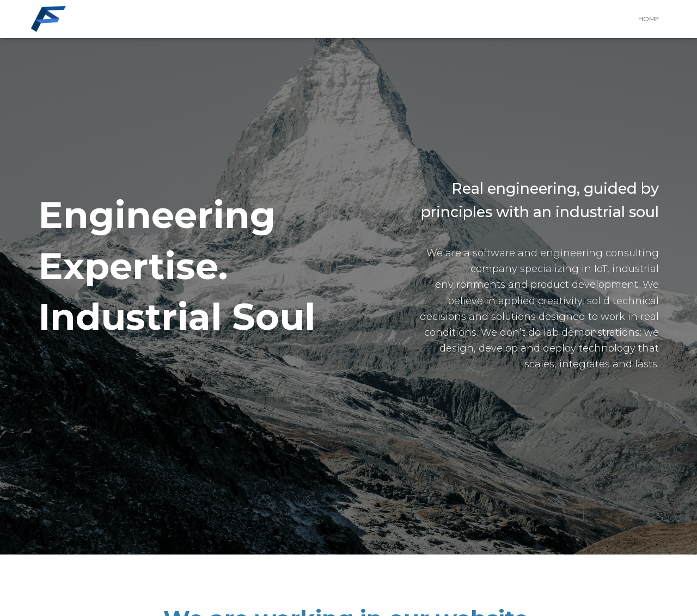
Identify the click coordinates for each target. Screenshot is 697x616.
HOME (649, 19)
